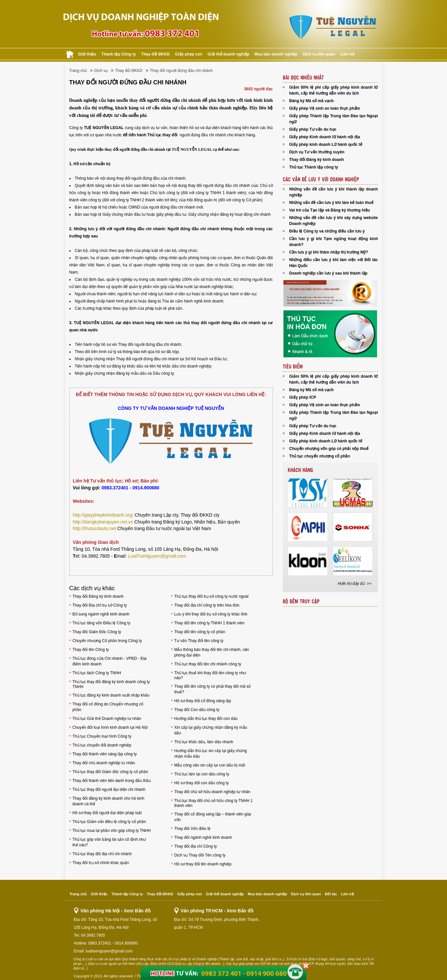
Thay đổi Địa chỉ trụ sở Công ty (100, 605)
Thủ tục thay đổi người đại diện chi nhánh (109, 790)
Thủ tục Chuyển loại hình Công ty (102, 736)
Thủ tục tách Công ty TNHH (97, 673)
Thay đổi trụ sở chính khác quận (101, 863)
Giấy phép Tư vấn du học (313, 129)
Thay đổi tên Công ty (91, 650)
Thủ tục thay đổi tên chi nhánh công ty (208, 664)
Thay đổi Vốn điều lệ (193, 829)
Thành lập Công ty (119, 54)
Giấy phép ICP (303, 397)
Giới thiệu (87, 54)
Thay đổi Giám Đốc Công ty (97, 632)
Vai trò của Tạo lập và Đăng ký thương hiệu (330, 210)
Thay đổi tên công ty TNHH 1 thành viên (210, 623)
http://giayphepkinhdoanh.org (103, 515)
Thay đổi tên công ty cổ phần (200, 632)
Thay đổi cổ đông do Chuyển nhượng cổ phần (108, 707)
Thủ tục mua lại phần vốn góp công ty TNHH (112, 831)
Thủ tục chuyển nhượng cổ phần (320, 456)
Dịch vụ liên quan (319, 54)
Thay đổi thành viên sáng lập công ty (105, 754)
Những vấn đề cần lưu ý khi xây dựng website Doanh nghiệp (334, 221)
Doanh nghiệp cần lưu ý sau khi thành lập (328, 273)
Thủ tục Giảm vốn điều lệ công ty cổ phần (109, 822)
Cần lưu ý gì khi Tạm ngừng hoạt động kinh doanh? (334, 242)
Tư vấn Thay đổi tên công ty (199, 641)
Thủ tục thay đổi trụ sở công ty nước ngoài (212, 596)
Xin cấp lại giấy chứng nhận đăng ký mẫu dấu (211, 730)
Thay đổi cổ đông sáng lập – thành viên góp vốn (213, 817)
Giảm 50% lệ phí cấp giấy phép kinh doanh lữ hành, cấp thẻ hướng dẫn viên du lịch (334, 90)
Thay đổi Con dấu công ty (197, 710)
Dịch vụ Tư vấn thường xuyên (317, 152)
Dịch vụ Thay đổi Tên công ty (200, 855)
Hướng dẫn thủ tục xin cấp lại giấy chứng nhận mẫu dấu (211, 754)
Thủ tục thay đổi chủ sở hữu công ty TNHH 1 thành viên (214, 803)
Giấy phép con (189, 54)
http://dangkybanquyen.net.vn (103, 522)
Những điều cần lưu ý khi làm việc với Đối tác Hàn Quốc (334, 263)
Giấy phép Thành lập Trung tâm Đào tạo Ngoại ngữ (334, 119)
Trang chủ (78, 71)
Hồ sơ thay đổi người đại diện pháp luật (107, 813)
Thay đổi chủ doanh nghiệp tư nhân (104, 763)
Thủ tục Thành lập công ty (314, 167)
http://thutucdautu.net (95, 528)
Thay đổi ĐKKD (156, 54)
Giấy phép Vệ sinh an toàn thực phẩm (325, 108)
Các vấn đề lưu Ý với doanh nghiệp (321, 180)
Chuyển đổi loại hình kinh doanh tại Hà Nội (110, 727)
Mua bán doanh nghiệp (276, 54)
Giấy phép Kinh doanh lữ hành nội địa (325, 137)
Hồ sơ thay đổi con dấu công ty (202, 783)
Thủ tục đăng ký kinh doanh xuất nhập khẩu (111, 695)
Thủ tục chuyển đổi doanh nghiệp (102, 745)
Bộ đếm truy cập (301, 602)
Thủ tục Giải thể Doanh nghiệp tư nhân (107, 719)
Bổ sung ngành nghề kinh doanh (101, 614)
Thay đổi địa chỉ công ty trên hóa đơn (207, 605)
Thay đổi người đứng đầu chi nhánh (181, 71)
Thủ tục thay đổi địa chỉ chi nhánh (102, 854)
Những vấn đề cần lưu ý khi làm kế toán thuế (331, 203)
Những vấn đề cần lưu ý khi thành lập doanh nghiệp (334, 192)
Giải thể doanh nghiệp (228, 54)
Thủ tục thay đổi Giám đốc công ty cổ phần (110, 772)
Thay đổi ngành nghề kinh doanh (203, 837)
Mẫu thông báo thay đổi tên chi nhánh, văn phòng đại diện (212, 652)
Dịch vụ (101, 71)
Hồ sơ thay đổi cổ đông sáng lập (203, 701)
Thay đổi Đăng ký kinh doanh (98, 596)
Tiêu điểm (293, 367)
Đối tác (331, 894)
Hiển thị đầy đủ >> (354, 584)
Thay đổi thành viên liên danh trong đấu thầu (112, 781)
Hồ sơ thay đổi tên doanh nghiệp (203, 864)
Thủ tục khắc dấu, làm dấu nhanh (204, 742)
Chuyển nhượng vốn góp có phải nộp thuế (329, 449)
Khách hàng (300, 470)
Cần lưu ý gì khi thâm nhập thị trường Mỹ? (329, 252)
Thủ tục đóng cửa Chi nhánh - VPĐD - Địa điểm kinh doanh (110, 661)
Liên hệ (347, 54)
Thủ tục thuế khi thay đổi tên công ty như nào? (210, 675)
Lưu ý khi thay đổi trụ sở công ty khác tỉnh (211, 614)
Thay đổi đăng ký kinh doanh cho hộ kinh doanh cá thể (109, 801)
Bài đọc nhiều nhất (303, 78)
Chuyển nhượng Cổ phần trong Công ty (107, 641)
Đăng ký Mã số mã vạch (312, 101)
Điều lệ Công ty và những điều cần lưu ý (327, 231)
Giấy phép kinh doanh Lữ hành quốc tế (326, 145)
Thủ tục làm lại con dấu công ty (202, 774)
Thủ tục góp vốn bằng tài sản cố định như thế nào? (109, 842)
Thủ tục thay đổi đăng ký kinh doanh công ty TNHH (111, 684)
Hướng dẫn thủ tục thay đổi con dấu (206, 719)
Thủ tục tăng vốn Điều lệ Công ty (101, 623)
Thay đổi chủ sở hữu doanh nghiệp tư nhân (212, 792)
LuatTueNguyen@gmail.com (157, 556)
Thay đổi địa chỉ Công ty (196, 846)
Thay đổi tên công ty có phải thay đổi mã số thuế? (213, 689)
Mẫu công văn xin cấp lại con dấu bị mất (210, 765)
